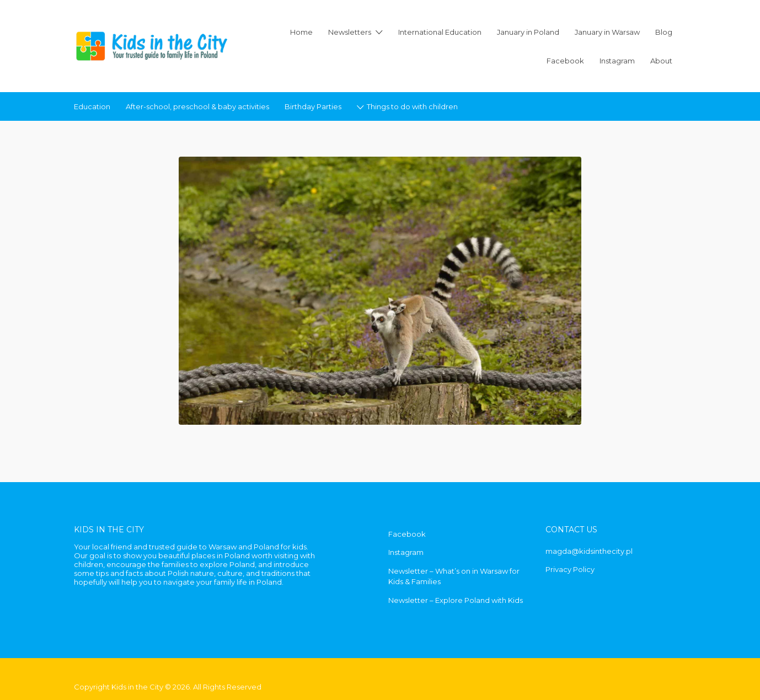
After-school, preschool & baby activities (197, 106)
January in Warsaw (607, 32)
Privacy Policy (570, 569)
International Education (440, 32)
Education (92, 106)
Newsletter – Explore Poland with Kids (456, 600)
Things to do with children (412, 106)
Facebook (565, 61)
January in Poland (528, 32)
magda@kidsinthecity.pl (589, 551)
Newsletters (350, 32)
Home (301, 32)
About (661, 61)
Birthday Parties (313, 106)
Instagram (617, 61)
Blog (664, 32)
